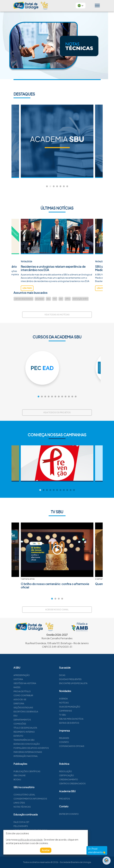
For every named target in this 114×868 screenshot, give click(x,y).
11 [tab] (72, 397)
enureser (40, 299)
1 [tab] (47, 186)
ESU (32, 716)
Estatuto (35, 736)
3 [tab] (54, 186)
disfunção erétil (80, 299)
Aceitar (46, 850)
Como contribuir (40, 695)
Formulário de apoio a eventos (48, 748)
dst (61, 299)
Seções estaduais (40, 708)
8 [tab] (62, 397)
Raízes (33, 687)
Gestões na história (41, 683)
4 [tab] (57, 186)
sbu (48, 299)
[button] (81, 6)
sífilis (68, 299)
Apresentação (38, 675)
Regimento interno (41, 732)
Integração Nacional (42, 756)
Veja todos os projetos (57, 412)
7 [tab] (67, 186)
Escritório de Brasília (42, 712)
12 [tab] (76, 397)
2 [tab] (50, 186)
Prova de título (39, 691)
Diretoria (35, 704)
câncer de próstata (23, 299)
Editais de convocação (43, 744)
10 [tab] (69, 397)
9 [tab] (66, 397)
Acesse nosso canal (57, 610)
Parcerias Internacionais (44, 752)
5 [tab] (60, 186)
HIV (55, 299)
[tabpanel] (57, 141)
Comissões (36, 724)
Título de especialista (42, 728)
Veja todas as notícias (57, 315)
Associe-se (36, 699)
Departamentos (39, 720)
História (35, 679)
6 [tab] (64, 186)
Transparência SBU (40, 740)
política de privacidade (30, 840)
